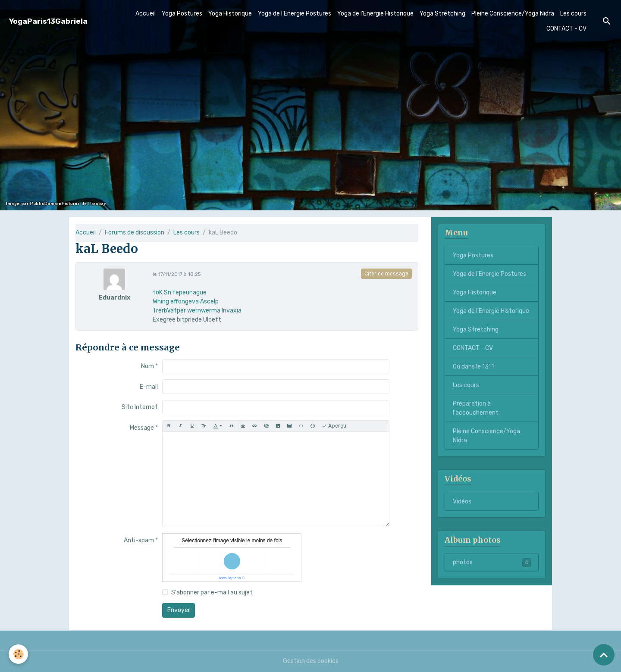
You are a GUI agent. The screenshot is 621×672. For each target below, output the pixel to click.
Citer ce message (386, 274)
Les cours (573, 14)
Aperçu (334, 426)
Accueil (146, 14)
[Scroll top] (604, 655)
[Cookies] (18, 654)
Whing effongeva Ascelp (186, 302)
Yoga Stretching (442, 14)
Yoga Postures (182, 14)
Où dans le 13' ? (474, 367)
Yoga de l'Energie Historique (375, 14)
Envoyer (179, 610)
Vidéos (462, 502)
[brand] (48, 21)
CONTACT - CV (566, 29)
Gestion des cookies (311, 661)
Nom (147, 366)
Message (142, 428)
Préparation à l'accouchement (476, 408)
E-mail (149, 387)
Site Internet (140, 407)
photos (492, 563)
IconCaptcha (230, 578)
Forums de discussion (135, 233)
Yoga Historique (230, 14)
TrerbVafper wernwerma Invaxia (197, 311)
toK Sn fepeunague (180, 292)
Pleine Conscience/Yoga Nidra (513, 14)
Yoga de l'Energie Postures (295, 14)
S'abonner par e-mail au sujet (212, 592)
